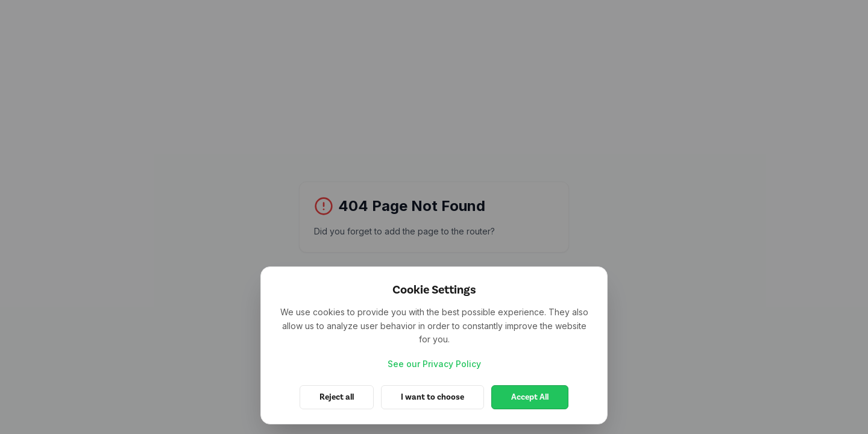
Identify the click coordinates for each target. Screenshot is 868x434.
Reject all (337, 397)
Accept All (530, 397)
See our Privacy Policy (434, 364)
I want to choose (432, 397)
